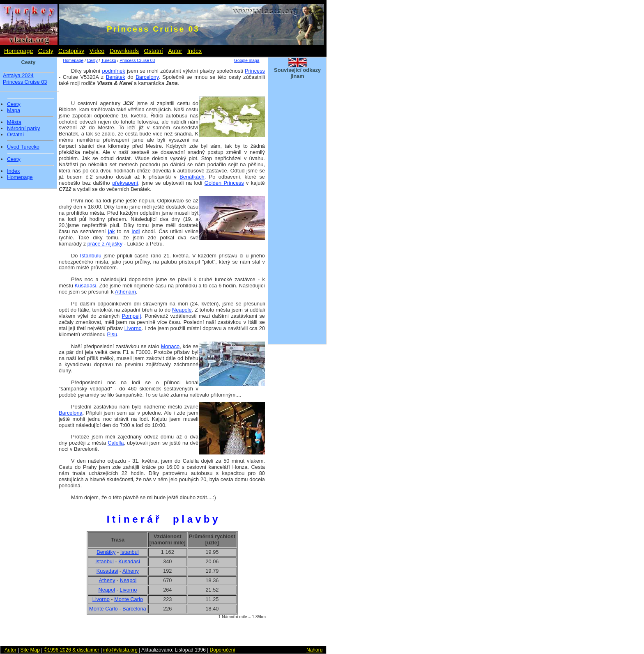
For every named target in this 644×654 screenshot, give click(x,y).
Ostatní (153, 51)
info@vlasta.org (120, 650)
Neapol (128, 580)
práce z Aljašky (105, 244)
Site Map (30, 650)
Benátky (106, 552)
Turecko (109, 61)
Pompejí (132, 316)
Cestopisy (71, 51)
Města (14, 122)
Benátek (116, 77)
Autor (175, 51)
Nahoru (314, 650)
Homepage (18, 51)
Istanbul (130, 552)
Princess (255, 71)
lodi (136, 231)
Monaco (170, 346)
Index (194, 51)
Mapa (14, 110)
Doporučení (223, 650)
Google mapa (247, 61)
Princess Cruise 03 (25, 82)
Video (97, 51)
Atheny (131, 571)
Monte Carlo (129, 599)
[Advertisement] (297, 217)
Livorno (133, 328)
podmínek (113, 71)
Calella (116, 443)
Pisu (112, 334)
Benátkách (192, 177)
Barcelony (147, 77)
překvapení (125, 183)
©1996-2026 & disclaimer (72, 650)
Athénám (125, 292)
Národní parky (23, 129)
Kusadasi (86, 286)
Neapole (182, 310)
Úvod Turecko (23, 147)
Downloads (124, 51)
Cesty (46, 51)
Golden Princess (224, 183)
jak (111, 231)
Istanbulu (91, 256)
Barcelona (71, 413)
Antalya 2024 (18, 75)
